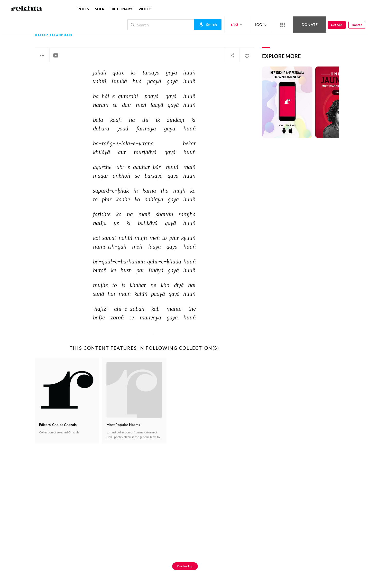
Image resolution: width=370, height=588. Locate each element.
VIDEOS (145, 9)
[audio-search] (208, 24)
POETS (83, 9)
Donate (310, 25)
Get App (337, 25)
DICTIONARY (121, 9)
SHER (100, 9)
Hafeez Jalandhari (54, 35)
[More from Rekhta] (283, 25)
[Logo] (26, 9)
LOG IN (261, 25)
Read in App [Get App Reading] (185, 566)
